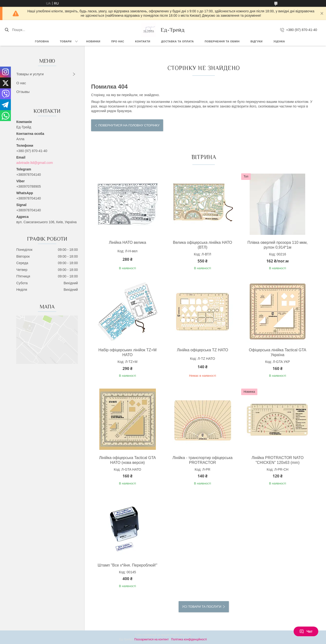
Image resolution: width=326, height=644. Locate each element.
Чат (306, 631)
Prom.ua (185, 635)
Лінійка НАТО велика (127, 242)
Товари (66, 41)
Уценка (279, 41)
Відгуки (256, 41)
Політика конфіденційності (189, 639)
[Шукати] (7, 30)
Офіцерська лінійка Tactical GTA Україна (278, 352)
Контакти (143, 41)
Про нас (118, 41)
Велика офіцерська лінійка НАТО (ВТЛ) (203, 245)
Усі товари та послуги (202, 607)
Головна (42, 41)
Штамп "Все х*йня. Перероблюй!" (127, 565)
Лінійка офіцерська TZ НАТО (203, 350)
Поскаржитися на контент (152, 639)
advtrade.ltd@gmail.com (34, 163)
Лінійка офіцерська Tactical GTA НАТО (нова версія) (127, 460)
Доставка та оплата (177, 41)
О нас (21, 83)
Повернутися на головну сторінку (129, 125)
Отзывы (23, 92)
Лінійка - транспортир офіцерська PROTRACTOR (203, 460)
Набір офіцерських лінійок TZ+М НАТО (127, 352)
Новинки (93, 41)
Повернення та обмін (222, 41)
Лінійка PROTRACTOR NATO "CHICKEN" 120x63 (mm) (278, 460)
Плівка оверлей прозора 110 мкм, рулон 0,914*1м (278, 245)
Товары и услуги (30, 74)
